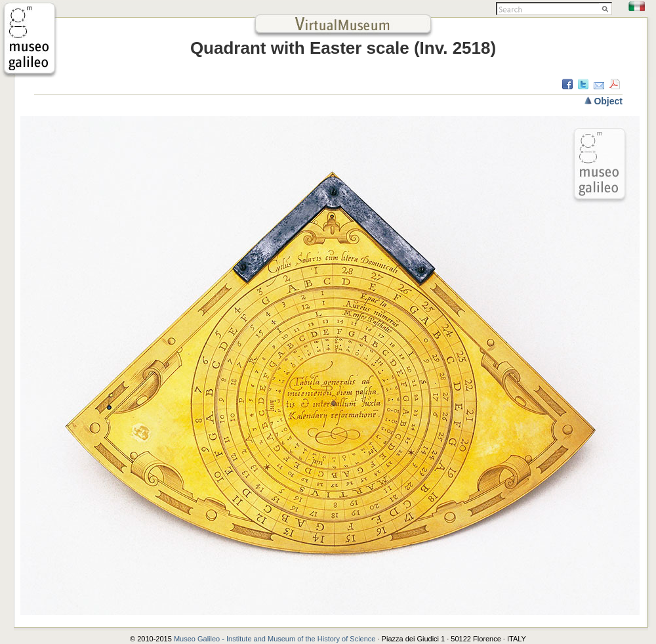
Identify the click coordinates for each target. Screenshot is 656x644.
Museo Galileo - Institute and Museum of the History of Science (276, 639)
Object (608, 101)
